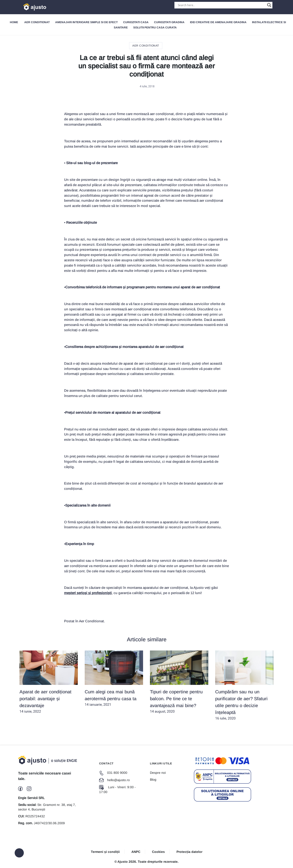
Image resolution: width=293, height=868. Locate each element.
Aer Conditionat (37, 22)
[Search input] (221, 5)
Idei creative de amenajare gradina (218, 22)
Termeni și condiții (105, 852)
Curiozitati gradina (169, 22)
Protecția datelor (189, 852)
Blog (153, 780)
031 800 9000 (113, 773)
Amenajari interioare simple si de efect (86, 22)
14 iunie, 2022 (49, 682)
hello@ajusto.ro (114, 780)
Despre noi (158, 773)
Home (14, 22)
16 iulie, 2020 (244, 685)
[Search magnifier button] (269, 5)
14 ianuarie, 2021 (114, 679)
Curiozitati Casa (136, 22)
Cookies (158, 852)
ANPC (136, 852)
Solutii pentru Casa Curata (155, 28)
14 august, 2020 (179, 682)
